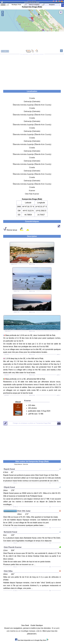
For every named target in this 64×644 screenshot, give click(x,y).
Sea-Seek (32, 1)
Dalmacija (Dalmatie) (32, 102)
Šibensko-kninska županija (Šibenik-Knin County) (32, 105)
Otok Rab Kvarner (32, 194)
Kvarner (32, 191)
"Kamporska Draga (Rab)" (32, 423)
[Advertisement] (32, 71)
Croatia (32, 98)
